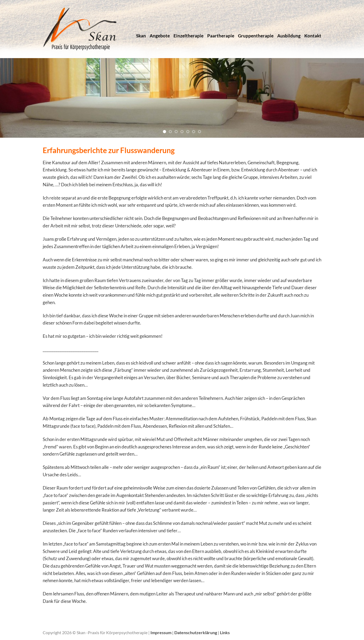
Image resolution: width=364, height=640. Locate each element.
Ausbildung (289, 36)
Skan (141, 36)
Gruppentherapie (256, 36)
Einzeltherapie (188, 36)
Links (225, 633)
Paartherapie (221, 36)
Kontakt (313, 36)
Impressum (161, 633)
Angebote (160, 36)
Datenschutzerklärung (196, 633)
